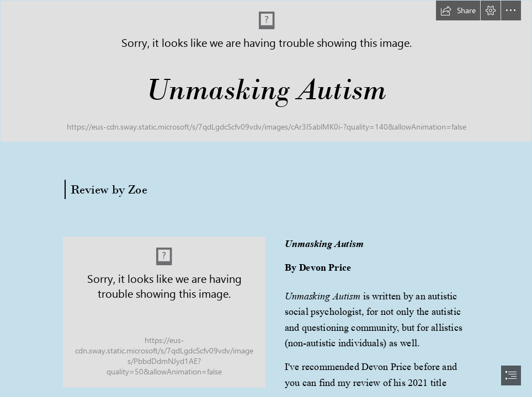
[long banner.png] (266, 71)
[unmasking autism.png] (164, 312)
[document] (266, 198)
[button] (458, 10)
